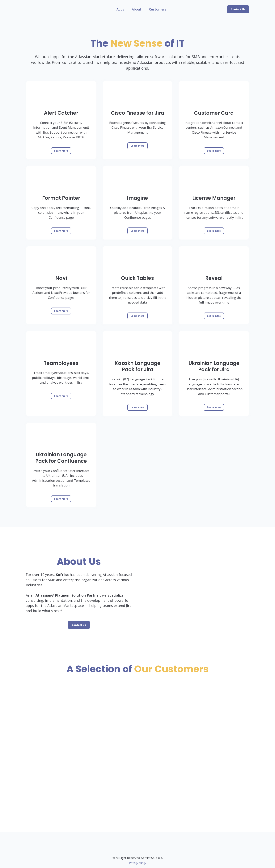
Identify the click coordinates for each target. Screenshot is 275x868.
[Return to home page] (34, 9)
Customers (158, 9)
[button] (238, 9)
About (137, 9)
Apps (120, 9)
